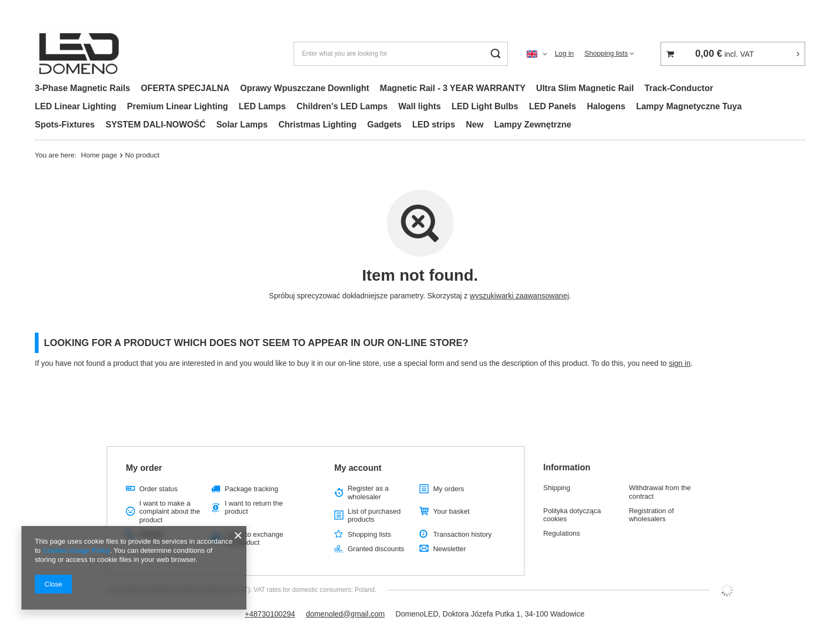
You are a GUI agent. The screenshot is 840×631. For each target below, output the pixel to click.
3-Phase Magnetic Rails (82, 88)
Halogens (606, 106)
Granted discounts (376, 549)
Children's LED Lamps (342, 106)
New (475, 125)
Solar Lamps (242, 125)
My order (144, 468)
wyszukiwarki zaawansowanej (519, 296)
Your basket (451, 511)
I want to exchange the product (254, 539)
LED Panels (552, 106)
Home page (99, 155)
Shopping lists (606, 53)
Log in (564, 53)
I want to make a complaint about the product (170, 512)
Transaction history (462, 534)
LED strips (434, 125)
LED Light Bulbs (485, 106)
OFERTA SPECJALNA (185, 88)
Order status (159, 489)
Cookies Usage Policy (76, 550)
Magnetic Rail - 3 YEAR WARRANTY (453, 88)
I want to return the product (253, 508)
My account (358, 468)
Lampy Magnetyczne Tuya (689, 106)
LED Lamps (262, 106)
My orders (448, 489)
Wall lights (420, 106)
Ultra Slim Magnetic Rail (585, 88)
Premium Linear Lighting (177, 106)
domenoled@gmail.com (345, 614)
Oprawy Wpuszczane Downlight (305, 88)
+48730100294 (270, 614)
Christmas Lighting (318, 125)
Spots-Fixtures (65, 125)
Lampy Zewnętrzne (532, 125)
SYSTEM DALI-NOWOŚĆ (156, 125)
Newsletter (449, 549)
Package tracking (251, 489)
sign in (679, 363)
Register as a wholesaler (368, 493)
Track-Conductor (679, 88)
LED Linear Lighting (76, 106)
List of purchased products (374, 516)
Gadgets (385, 125)
